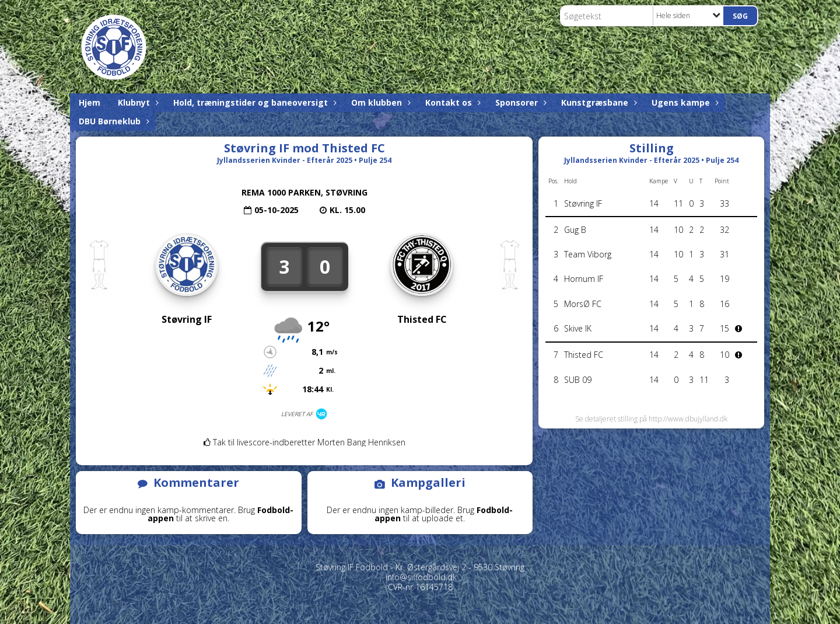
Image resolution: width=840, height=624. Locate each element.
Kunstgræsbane (598, 102)
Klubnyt (137, 102)
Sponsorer (519, 102)
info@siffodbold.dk (421, 577)
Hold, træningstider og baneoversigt (253, 102)
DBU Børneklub (113, 121)
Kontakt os (452, 102)
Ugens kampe (684, 102)
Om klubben (379, 102)
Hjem (90, 102)
